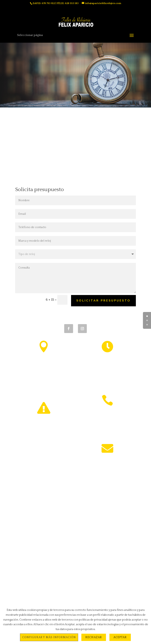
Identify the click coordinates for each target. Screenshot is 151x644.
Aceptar (120, 637)
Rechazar (94, 637)
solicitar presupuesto (103, 301)
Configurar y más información (49, 637)
